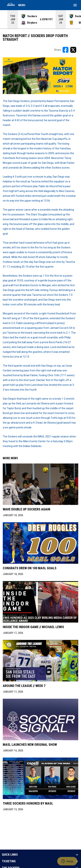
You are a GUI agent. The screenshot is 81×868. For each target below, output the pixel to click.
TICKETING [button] (9, 861)
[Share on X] (73, 50)
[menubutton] (75, 5)
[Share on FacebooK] (66, 50)
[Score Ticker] (40, 19)
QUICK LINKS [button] (10, 855)
